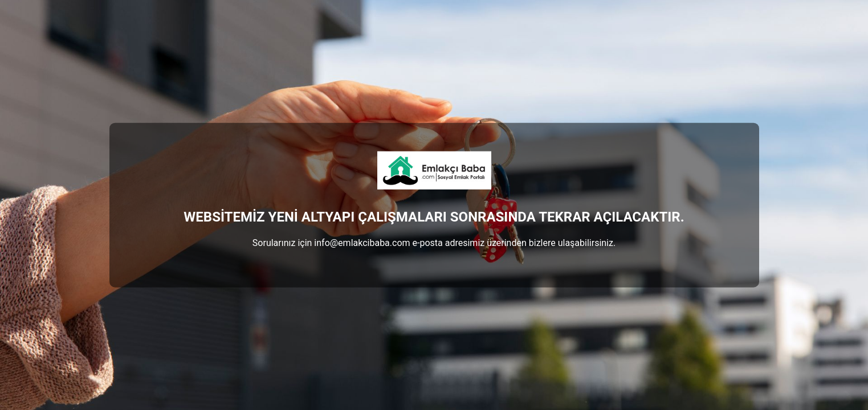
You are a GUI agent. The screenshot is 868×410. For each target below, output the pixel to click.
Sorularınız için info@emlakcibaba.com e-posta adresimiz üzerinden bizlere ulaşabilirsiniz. (434, 242)
